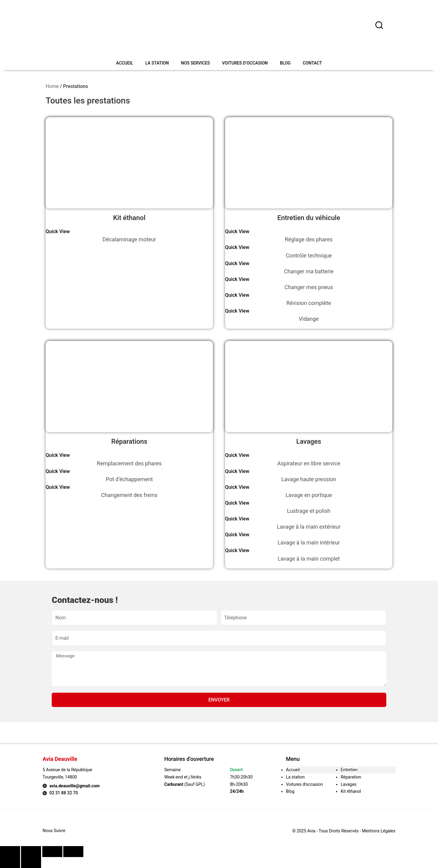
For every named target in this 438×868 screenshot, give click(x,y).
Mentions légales (379, 831)
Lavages (349, 784)
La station (157, 63)
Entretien (349, 770)
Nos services (195, 63)
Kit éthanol (351, 791)
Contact (312, 63)
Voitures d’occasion (245, 63)
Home (52, 86)
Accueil (125, 63)
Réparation (351, 777)
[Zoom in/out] (73, 852)
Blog (285, 63)
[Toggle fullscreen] (52, 852)
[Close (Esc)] (10, 852)
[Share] (31, 852)
